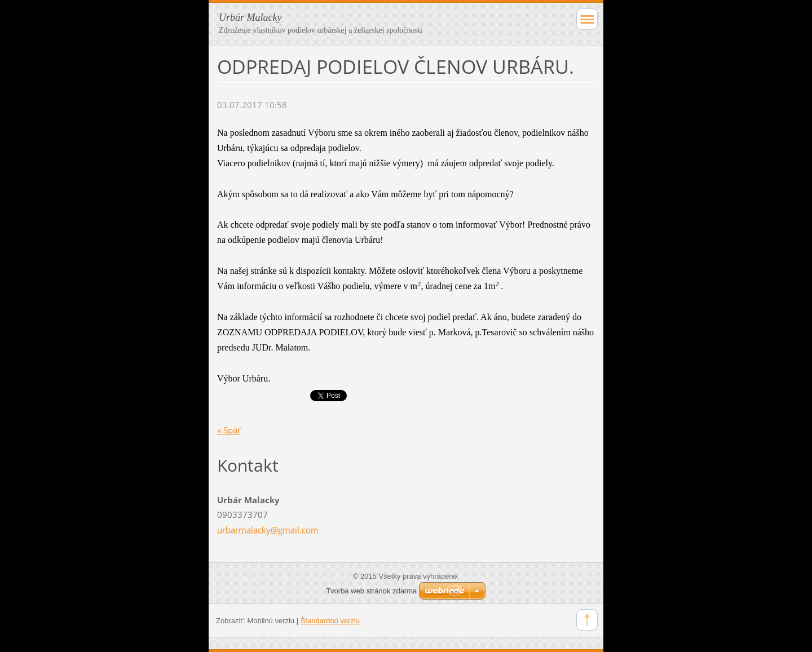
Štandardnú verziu (330, 621)
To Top (587, 620)
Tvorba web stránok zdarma (371, 591)
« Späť (229, 430)
